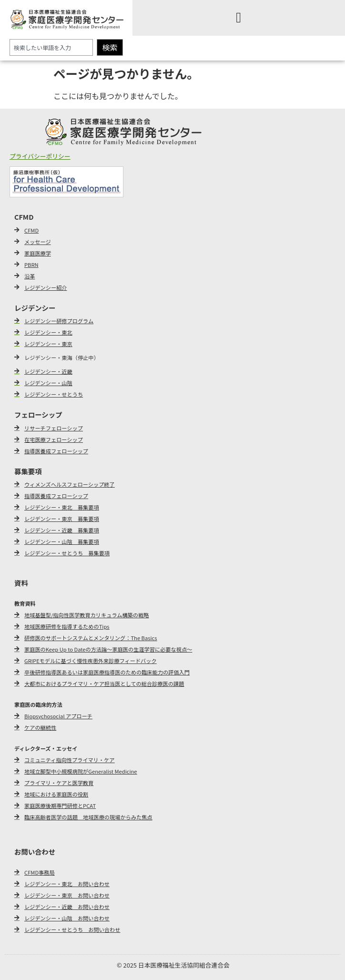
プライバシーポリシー (40, 156)
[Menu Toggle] (238, 18)
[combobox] (51, 47)
